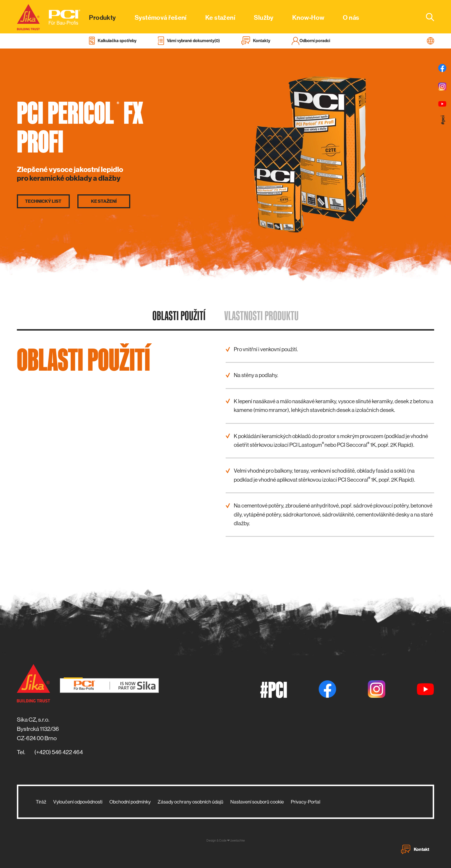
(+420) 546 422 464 (59, 752)
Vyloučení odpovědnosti (78, 802)
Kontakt (415, 849)
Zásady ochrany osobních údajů (190, 802)
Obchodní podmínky (130, 802)
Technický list (43, 201)
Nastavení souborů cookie (257, 802)
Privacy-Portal (305, 802)
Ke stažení (104, 201)
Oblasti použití (179, 315)
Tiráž (41, 802)
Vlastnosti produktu (261, 315)
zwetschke (238, 841)
